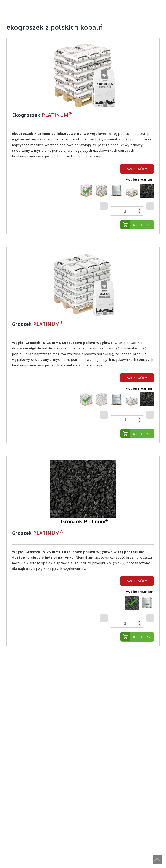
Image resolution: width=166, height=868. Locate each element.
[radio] (86, 191)
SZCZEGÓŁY (137, 169)
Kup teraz (142, 225)
